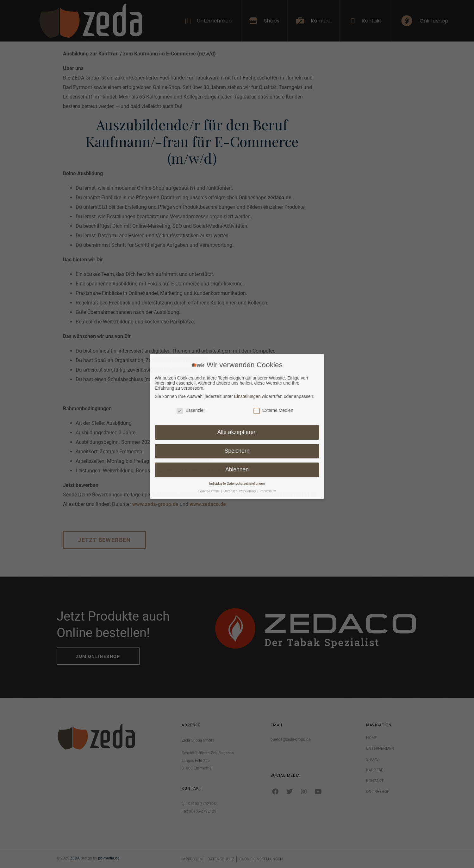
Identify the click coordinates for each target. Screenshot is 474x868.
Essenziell (191, 300)
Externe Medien (273, 300)
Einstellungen (247, 285)
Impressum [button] (268, 380)
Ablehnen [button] (237, 359)
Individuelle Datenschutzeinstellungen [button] (237, 373)
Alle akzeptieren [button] (237, 322)
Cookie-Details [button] (209, 380)
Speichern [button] (237, 340)
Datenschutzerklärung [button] (240, 380)
